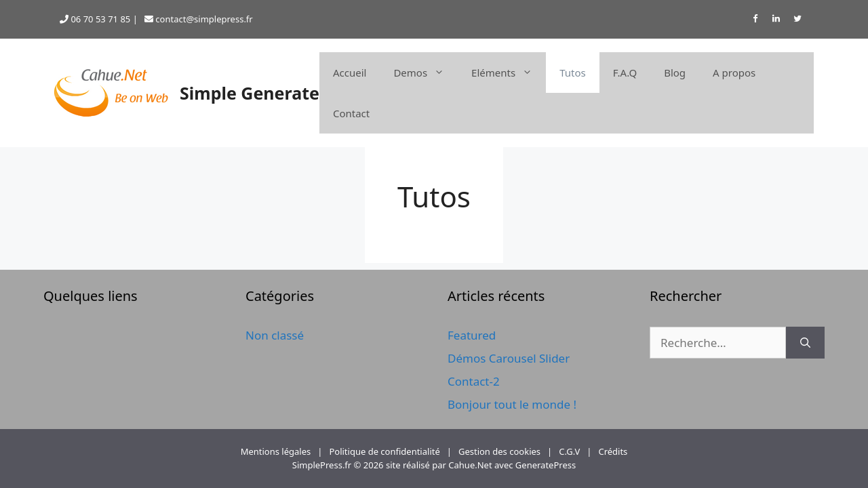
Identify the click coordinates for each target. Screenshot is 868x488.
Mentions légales (276, 451)
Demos (426, 73)
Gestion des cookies (499, 451)
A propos (734, 73)
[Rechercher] (805, 343)
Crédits (613, 451)
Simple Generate (250, 93)
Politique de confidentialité (384, 451)
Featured (472, 335)
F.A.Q (625, 73)
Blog (675, 73)
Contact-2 (474, 381)
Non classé (275, 335)
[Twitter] (797, 19)
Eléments (509, 73)
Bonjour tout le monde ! (512, 404)
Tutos (573, 73)
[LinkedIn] (776, 19)
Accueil (350, 73)
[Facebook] (755, 19)
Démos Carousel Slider (509, 358)
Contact (351, 113)
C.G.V (569, 451)
